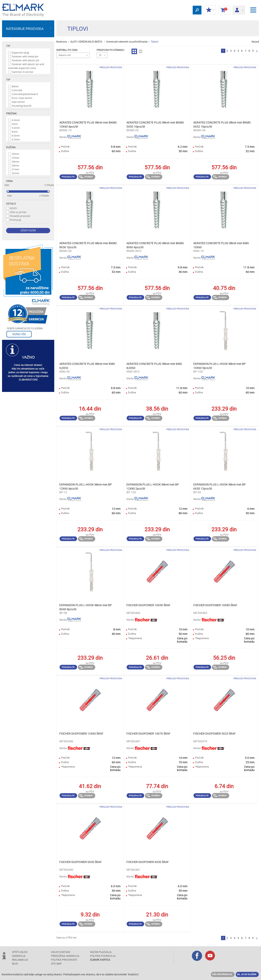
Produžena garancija (65, 956)
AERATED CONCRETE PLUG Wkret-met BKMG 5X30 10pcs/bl (155, 125)
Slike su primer (18, 212)
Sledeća (257, 51)
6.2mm (16, 139)
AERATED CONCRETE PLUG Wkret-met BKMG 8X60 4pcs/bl (155, 245)
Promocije (15, 220)
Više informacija (222, 974)
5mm (15, 124)
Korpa (224, 10)
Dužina (11, 147)
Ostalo (11, 204)
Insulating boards (22, 106)
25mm (15, 158)
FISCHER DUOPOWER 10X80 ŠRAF (215, 605)
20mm (15, 154)
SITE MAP (56, 964)
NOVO (13, 208)
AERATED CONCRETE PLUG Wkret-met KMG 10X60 (221, 245)
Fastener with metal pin (25, 56)
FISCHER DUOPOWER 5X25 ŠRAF (215, 734)
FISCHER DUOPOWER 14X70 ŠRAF (148, 734)
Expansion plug (20, 52)
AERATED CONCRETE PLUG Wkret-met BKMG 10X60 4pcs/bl (88, 125)
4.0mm (16, 120)
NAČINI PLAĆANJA (101, 952)
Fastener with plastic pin (25, 60)
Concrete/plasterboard (25, 94)
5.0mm (16, 128)
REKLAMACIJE (20, 960)
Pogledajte (68, 177)
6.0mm (16, 136)
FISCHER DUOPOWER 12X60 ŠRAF (81, 734)
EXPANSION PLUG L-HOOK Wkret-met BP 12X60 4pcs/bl (86, 487)
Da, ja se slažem (247, 974)
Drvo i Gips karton (22, 98)
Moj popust (210, 10)
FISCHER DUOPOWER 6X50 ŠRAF (148, 862)
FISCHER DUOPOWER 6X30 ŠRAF (81, 862)
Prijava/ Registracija (239, 9)
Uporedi (86, 177)
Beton (15, 86)
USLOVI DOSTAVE (61, 952)
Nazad (255, 42)
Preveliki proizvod (20, 216)
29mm (15, 162)
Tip (8, 46)
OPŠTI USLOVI (20, 952)
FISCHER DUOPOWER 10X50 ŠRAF (148, 605)
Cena (9, 181)
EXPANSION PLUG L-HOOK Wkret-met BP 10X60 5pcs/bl (220, 366)
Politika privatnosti (64, 960)
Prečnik (11, 113)
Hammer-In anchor (23, 72)
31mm (15, 169)
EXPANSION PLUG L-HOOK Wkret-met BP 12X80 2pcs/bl (153, 487)
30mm (15, 165)
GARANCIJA (19, 956)
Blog (15, 964)
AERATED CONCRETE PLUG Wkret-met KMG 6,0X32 (87, 366)
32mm (15, 173)
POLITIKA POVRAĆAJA (103, 956)
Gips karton (18, 102)
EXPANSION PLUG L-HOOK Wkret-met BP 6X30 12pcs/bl (220, 487)
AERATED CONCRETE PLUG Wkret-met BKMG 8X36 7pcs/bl (88, 245)
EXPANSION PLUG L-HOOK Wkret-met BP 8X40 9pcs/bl (86, 607)
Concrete (17, 90)
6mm (15, 132)
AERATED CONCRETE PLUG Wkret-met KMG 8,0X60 (154, 366)
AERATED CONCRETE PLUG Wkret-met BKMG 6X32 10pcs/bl (222, 125)
